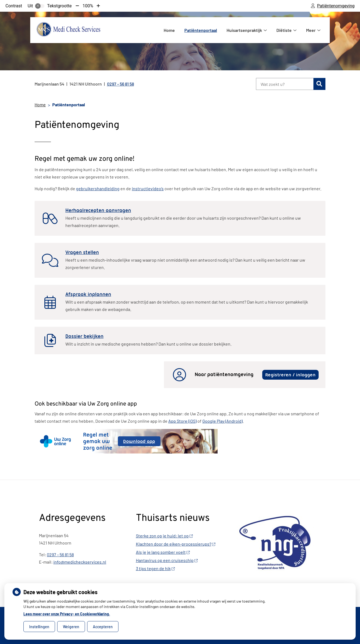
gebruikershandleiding (98, 188)
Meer (311, 30)
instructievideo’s (148, 188)
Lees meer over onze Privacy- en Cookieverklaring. (67, 614)
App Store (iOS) (182, 421)
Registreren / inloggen (290, 375)
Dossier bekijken (84, 336)
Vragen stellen (82, 252)
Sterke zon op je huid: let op (164, 536)
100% (88, 6)
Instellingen (39, 627)
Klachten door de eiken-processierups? (176, 544)
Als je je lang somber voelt (163, 552)
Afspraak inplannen (88, 294)
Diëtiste (284, 30)
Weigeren (71, 627)
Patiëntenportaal (201, 30)
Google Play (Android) (222, 421)
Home (169, 30)
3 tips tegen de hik (155, 568)
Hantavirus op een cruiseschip (167, 560)
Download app (142, 442)
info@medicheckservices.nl (80, 562)
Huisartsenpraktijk (244, 30)
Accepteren (103, 627)
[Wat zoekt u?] (285, 84)
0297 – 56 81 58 (60, 554)
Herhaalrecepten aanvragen (98, 210)
